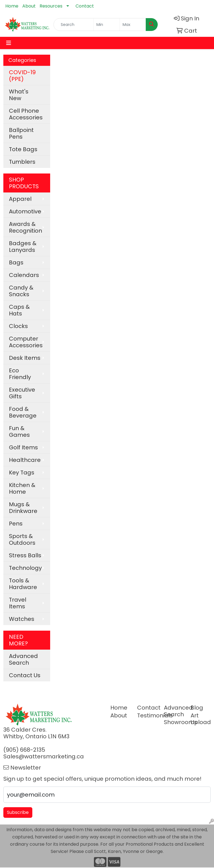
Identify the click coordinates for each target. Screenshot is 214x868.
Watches (22, 619)
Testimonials (147, 715)
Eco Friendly (20, 374)
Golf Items (23, 447)
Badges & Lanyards (23, 247)
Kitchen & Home (22, 488)
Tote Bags (23, 149)
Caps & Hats (19, 310)
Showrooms (174, 722)
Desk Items (25, 358)
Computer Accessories (26, 342)
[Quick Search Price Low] (107, 25)
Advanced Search (23, 659)
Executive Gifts (22, 393)
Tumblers (22, 162)
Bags (16, 262)
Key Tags (22, 472)
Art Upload (201, 719)
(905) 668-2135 (24, 750)
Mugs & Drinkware (23, 508)
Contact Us (25, 675)
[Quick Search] (74, 25)
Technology (25, 568)
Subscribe (18, 812)
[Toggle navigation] (9, 43)
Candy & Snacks (21, 291)
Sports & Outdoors (22, 539)
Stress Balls (25, 555)
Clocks (18, 326)
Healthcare (25, 460)
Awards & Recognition (25, 227)
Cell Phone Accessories (26, 114)
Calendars (24, 275)
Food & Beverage (23, 412)
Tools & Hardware (23, 584)
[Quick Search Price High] (133, 25)
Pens (16, 524)
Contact (85, 6)
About (29, 6)
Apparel (20, 199)
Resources (51, 6)
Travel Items (18, 603)
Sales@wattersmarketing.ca (44, 756)
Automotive (25, 211)
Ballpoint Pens (21, 133)
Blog (197, 708)
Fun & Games (19, 431)
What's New (19, 95)
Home (12, 6)
